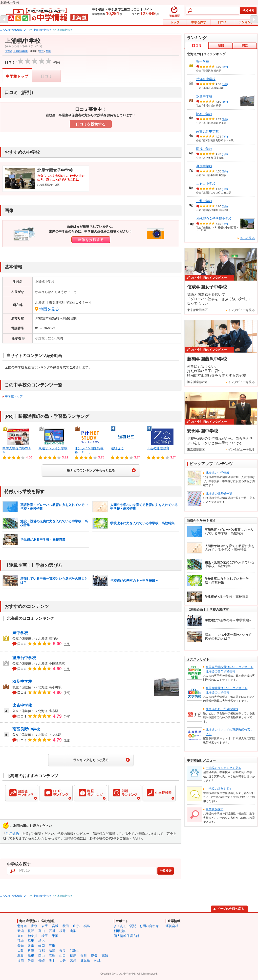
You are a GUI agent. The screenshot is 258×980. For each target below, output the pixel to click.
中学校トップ (17, 76)
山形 (76, 926)
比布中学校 (22, 705)
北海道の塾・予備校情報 (222, 709)
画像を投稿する (91, 240)
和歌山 (75, 951)
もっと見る (247, 238)
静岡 (42, 946)
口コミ (222, 22)
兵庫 (31, 951)
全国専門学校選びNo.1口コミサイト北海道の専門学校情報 (229, 669)
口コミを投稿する (91, 124)
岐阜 (31, 946)
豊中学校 (20, 633)
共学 (48, 51)
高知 (105, 956)
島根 (31, 956)
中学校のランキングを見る (223, 768)
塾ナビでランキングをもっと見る (91, 470)
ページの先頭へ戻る (231, 909)
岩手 (45, 926)
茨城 (21, 941)
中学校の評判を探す (219, 789)
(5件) (225, 102)
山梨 (73, 931)
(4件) (225, 119)
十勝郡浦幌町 (21, 51)
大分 (63, 961)
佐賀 (31, 961)
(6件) (225, 67)
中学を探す (199, 22)
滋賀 (52, 951)
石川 (52, 931)
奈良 (63, 951)
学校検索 (248, 11)
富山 (42, 931)
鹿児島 (85, 961)
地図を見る (49, 309)
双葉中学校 (22, 681)
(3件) (225, 154)
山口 (63, 956)
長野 (31, 931)
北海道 (9, 51)
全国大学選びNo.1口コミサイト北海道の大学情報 (226, 690)
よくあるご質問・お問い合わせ (136, 926)
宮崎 (73, 961)
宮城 (55, 926)
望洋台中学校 (24, 658)
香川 (84, 956)
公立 (41, 51)
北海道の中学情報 (217, 473)
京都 (42, 951)
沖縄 (97, 961)
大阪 (21, 951)
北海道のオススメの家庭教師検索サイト (229, 732)
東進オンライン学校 (53, 448)
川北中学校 (204, 201)
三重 (52, 946)
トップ (175, 22)
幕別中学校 (204, 166)
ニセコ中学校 (206, 184)
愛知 (21, 946)
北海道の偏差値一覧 (219, 494)
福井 (63, 931)
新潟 (21, 931)
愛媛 (94, 956)
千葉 (55, 936)
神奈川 (32, 936)
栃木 (42, 941)
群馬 (31, 941)
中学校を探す (215, 809)
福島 (87, 926)
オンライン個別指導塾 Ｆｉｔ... (89, 450)
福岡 (21, 961)
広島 (52, 956)
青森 (34, 926)
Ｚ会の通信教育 (158, 448)
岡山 (42, 956)
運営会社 (172, 926)
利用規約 (12, 834)
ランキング (246, 22)
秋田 (66, 926)
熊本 (52, 961)
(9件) (225, 84)
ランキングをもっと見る (91, 760)
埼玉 (45, 936)
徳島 (73, 956)
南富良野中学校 (26, 729)
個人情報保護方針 (127, 936)
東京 (21, 936)
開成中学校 (204, 149)
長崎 (42, 961)
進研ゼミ (117, 448)
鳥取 (21, 956)
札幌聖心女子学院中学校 (214, 219)
